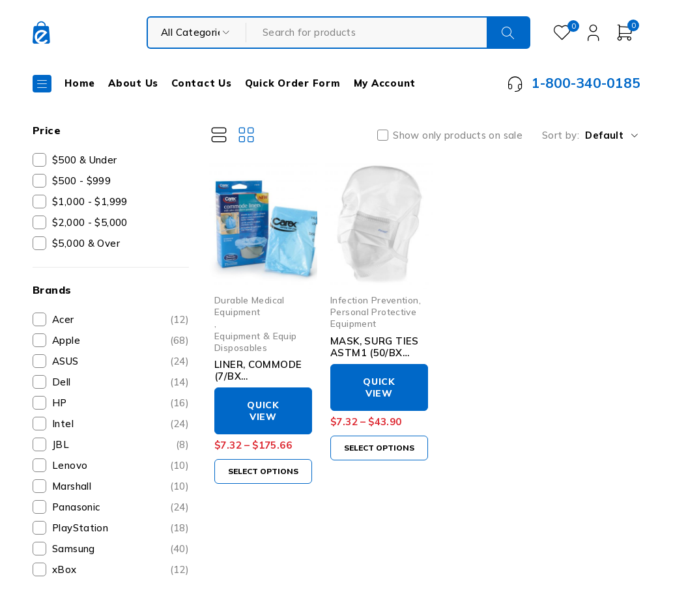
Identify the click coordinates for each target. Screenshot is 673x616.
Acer (121, 320)
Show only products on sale (458, 135)
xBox (121, 570)
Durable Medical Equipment (250, 306)
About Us (133, 83)
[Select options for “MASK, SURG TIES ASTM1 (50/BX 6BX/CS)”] (379, 448)
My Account (385, 83)
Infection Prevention (375, 300)
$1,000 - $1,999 (90, 202)
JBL (121, 445)
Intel (121, 424)
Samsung (121, 549)
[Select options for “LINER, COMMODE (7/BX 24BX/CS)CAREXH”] (263, 471)
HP (121, 403)
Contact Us (202, 83)
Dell (121, 382)
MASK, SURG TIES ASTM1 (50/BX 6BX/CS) (375, 353)
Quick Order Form (293, 83)
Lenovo (121, 466)
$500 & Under (85, 160)
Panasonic (121, 507)
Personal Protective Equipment (373, 317)
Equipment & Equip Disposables (255, 342)
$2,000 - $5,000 (90, 222)
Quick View (263, 411)
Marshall (121, 486)
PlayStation (121, 528)
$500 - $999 (81, 181)
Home (80, 83)
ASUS (121, 361)
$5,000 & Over (86, 243)
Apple (121, 341)
